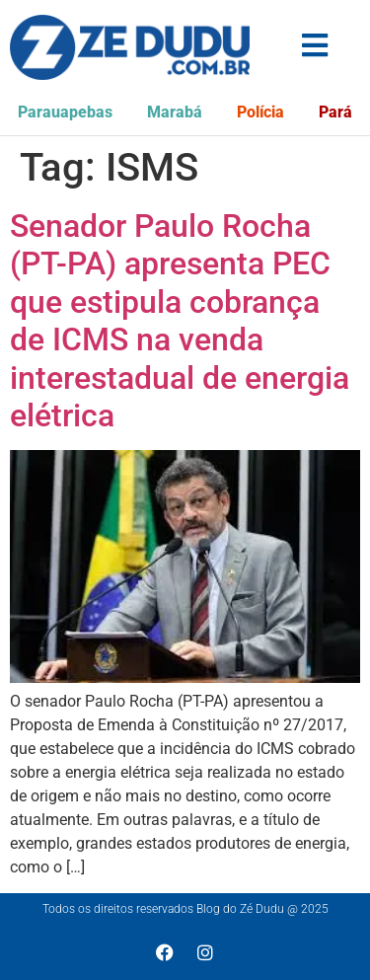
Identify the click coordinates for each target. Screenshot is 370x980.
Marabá (175, 112)
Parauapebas (65, 112)
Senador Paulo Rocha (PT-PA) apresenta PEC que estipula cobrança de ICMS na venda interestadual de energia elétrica (180, 321)
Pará (335, 112)
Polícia (260, 112)
